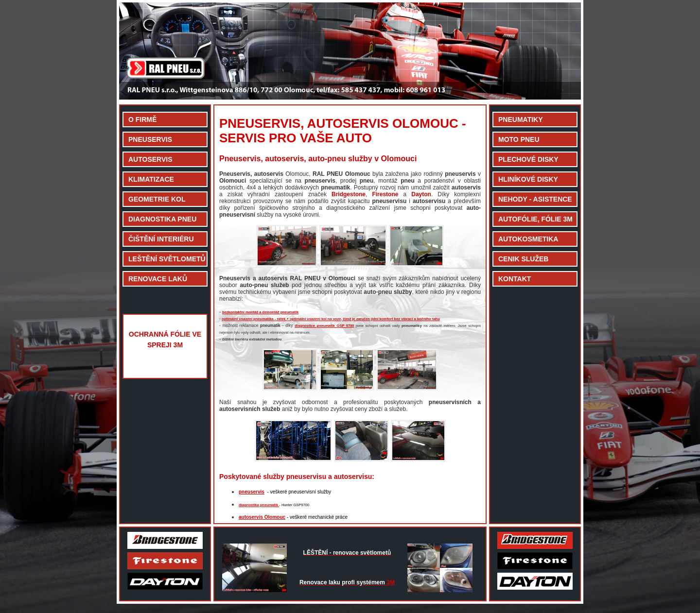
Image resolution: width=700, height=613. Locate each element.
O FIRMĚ (142, 119)
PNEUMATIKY (521, 119)
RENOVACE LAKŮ (158, 279)
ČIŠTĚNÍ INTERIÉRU (161, 239)
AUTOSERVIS (150, 159)
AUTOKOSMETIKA (528, 239)
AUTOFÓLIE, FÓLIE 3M (535, 219)
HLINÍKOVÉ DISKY (528, 179)
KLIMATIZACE (151, 179)
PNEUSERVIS (150, 139)
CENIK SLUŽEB (523, 259)
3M (347, 582)
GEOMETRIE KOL (157, 199)
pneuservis (252, 492)
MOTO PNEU (519, 139)
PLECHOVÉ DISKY (528, 159)
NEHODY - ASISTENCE (535, 199)
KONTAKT (515, 279)
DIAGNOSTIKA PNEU (162, 219)
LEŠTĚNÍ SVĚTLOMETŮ (167, 259)
